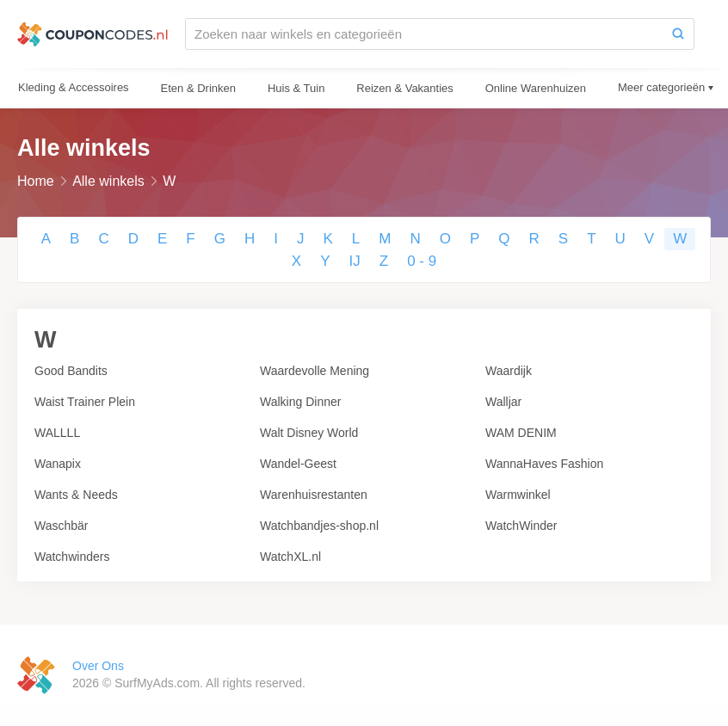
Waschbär (62, 526)
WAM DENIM (521, 433)
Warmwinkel (518, 495)
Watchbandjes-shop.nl (319, 526)
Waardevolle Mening (315, 371)
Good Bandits (71, 371)
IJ (355, 261)
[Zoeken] (678, 34)
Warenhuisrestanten (314, 495)
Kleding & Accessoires (74, 87)
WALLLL (57, 433)
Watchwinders (72, 557)
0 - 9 (422, 261)
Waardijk (509, 371)
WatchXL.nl (290, 557)
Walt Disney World (309, 433)
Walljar (503, 402)
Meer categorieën (661, 87)
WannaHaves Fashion (544, 464)
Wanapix (58, 464)
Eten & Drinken (198, 88)
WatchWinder (521, 526)
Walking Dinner (300, 402)
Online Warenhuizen (536, 88)
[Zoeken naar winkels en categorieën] (424, 34)
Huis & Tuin (296, 88)
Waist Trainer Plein (85, 402)
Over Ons (98, 666)
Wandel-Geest (298, 464)
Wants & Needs (76, 495)
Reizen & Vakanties (405, 88)
